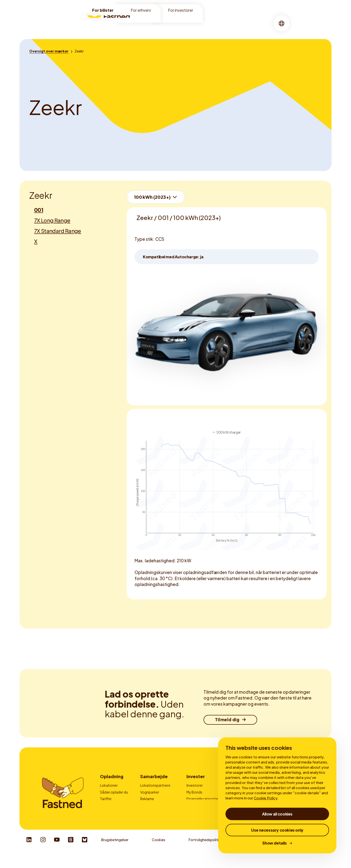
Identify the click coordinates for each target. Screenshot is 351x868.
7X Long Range (52, 220)
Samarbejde (154, 776)
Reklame (147, 799)
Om (197, 23)
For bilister (103, 10)
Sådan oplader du (114, 792)
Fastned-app (111, 805)
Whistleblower (255, 854)
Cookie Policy (266, 798)
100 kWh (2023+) (152, 197)
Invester (196, 776)
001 (39, 210)
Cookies (159, 854)
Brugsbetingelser (115, 854)
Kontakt (147, 812)
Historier (214, 23)
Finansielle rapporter (203, 799)
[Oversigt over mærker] (49, 51)
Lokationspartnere (155, 785)
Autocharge (110, 812)
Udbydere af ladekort (157, 805)
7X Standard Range (58, 231)
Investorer (195, 785)
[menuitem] (150, 23)
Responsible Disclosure (308, 854)
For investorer (180, 10)
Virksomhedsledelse (203, 805)
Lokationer (150, 23)
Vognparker (150, 792)
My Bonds (194, 792)
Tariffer (106, 799)
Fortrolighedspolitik (205, 854)
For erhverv (141, 10)
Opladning (177, 23)
